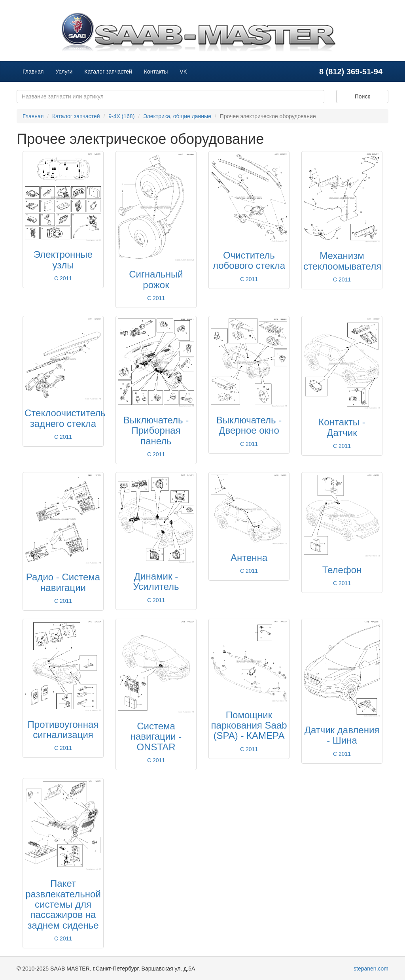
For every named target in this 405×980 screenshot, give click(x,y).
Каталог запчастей (108, 72)
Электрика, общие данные (177, 116)
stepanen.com (371, 969)
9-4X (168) (121, 116)
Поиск (362, 96)
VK (183, 72)
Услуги (64, 72)
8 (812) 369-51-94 (351, 72)
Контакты (156, 72)
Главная (33, 72)
